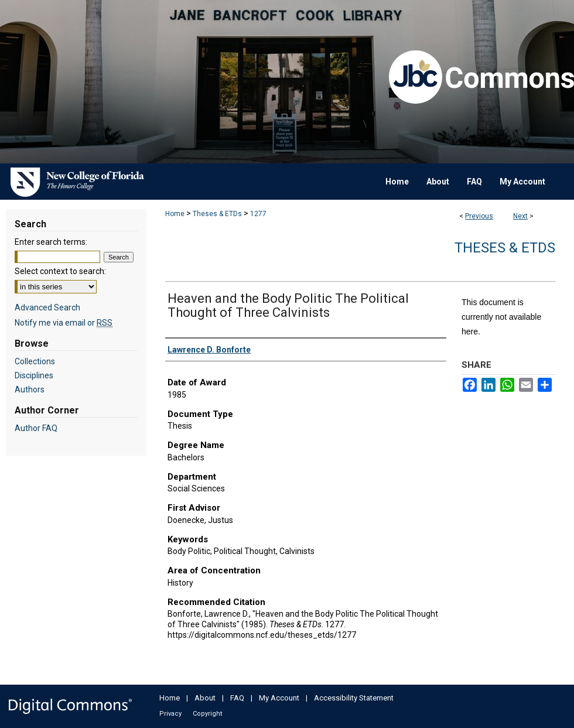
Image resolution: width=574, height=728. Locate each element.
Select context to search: (60, 271)
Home (175, 214)
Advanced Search (47, 307)
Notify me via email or (64, 323)
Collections (35, 361)
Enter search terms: (51, 242)
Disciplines (34, 375)
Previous (479, 216)
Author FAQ (36, 428)
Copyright (207, 714)
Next (520, 216)
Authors (30, 389)
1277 (258, 214)
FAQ (237, 698)
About (205, 698)
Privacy (170, 714)
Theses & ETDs (217, 214)
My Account (279, 698)
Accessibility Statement (354, 698)
